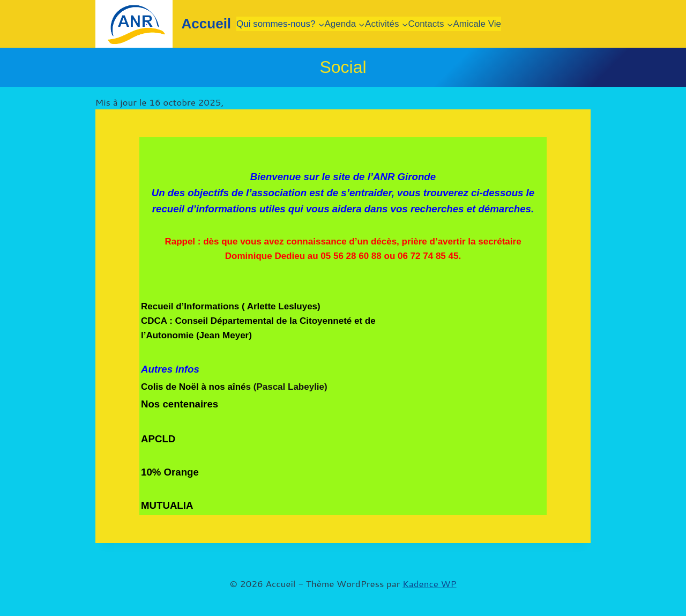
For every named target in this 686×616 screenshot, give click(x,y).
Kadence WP (430, 583)
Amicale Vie (477, 24)
